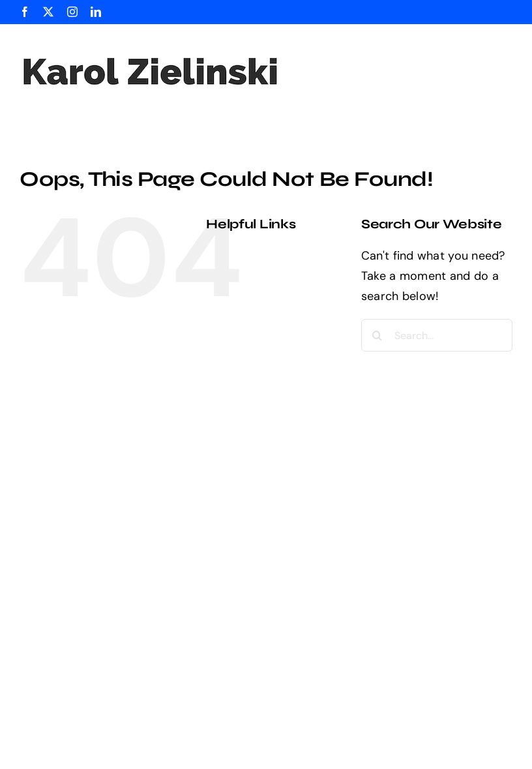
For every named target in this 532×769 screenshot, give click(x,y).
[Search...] (437, 335)
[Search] (377, 335)
